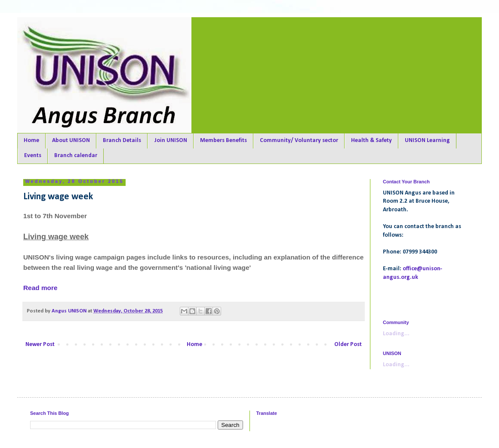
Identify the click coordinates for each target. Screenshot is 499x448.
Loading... (396, 334)
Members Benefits (223, 141)
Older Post (348, 344)
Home (31, 141)
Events (33, 156)
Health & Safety (371, 141)
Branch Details (122, 141)
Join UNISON (171, 141)
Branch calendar (76, 156)
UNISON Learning (427, 141)
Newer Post (40, 344)
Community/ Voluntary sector (299, 141)
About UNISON (71, 141)
